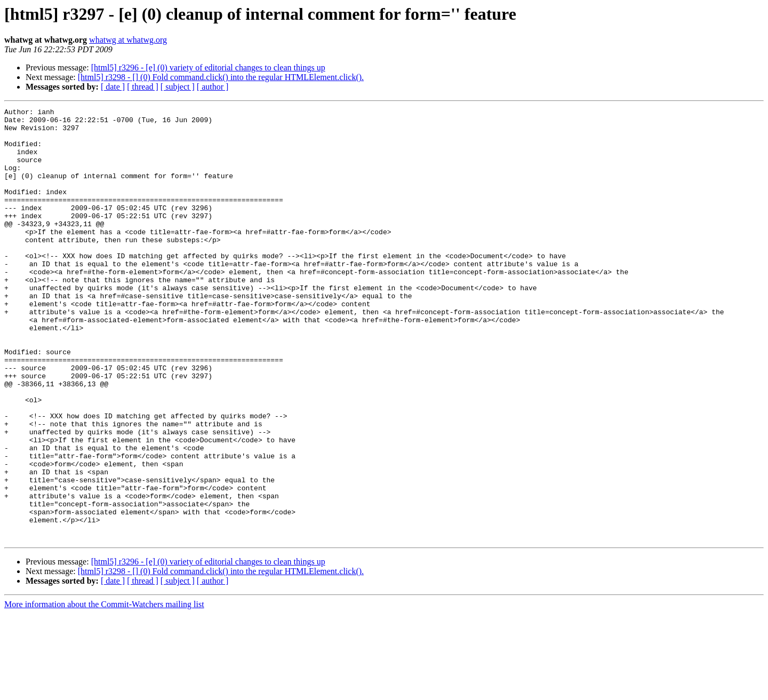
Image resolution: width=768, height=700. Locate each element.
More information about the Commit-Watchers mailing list (104, 691)
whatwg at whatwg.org (128, 40)
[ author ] (213, 87)
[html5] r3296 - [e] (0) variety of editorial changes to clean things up (208, 67)
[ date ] (113, 87)
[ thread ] (143, 87)
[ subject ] (178, 87)
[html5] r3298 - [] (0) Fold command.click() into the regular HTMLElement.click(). (221, 77)
